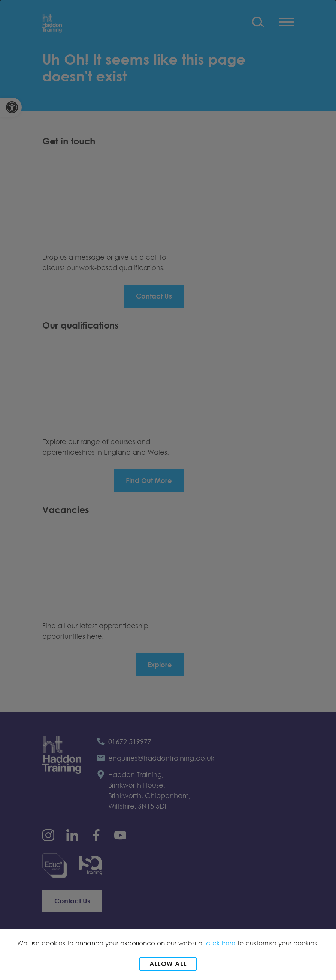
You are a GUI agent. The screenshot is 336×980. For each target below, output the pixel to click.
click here (221, 943)
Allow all (168, 964)
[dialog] (168, 490)
